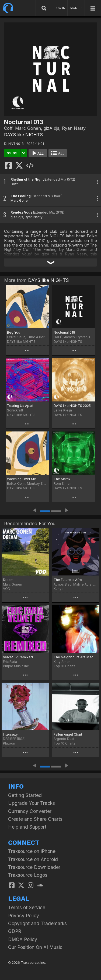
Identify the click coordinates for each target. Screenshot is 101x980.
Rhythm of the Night (27, 179)
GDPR (15, 931)
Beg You (14, 332)
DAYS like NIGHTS (23, 135)
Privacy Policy (24, 916)
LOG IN (60, 8)
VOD (7, 589)
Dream (8, 580)
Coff (14, 184)
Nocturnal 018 (64, 332)
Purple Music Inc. (16, 666)
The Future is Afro (68, 580)
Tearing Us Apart (20, 406)
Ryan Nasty (34, 217)
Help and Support (27, 827)
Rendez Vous (21, 212)
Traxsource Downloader (34, 867)
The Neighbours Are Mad (74, 657)
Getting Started (25, 795)
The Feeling (21, 196)
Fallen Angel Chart (68, 734)
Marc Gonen (20, 200)
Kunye (59, 589)
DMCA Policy (23, 939)
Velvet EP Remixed (18, 657)
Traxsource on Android (33, 859)
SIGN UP (76, 8)
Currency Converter (30, 811)
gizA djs (17, 217)
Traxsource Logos (28, 875)
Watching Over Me (22, 479)
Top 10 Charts (65, 666)
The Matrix (62, 479)
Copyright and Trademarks (37, 923)
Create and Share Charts (35, 819)
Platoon (9, 743)
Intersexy (10, 734)
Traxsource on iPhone (32, 851)
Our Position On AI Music (35, 947)
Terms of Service (27, 907)
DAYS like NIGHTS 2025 (72, 406)
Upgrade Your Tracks (32, 803)
